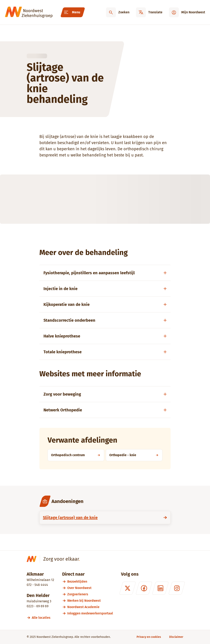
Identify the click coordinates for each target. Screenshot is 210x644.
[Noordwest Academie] (90, 607)
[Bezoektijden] (90, 581)
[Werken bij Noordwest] (90, 601)
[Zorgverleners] (90, 594)
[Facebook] (144, 588)
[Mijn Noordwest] (187, 12)
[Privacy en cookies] (149, 637)
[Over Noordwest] (90, 588)
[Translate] (149, 12)
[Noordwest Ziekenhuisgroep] (29, 12)
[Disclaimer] (176, 637)
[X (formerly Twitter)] (128, 588)
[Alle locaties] (43, 618)
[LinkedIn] (160, 588)
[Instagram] (177, 588)
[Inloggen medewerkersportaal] (90, 613)
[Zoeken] (118, 12)
